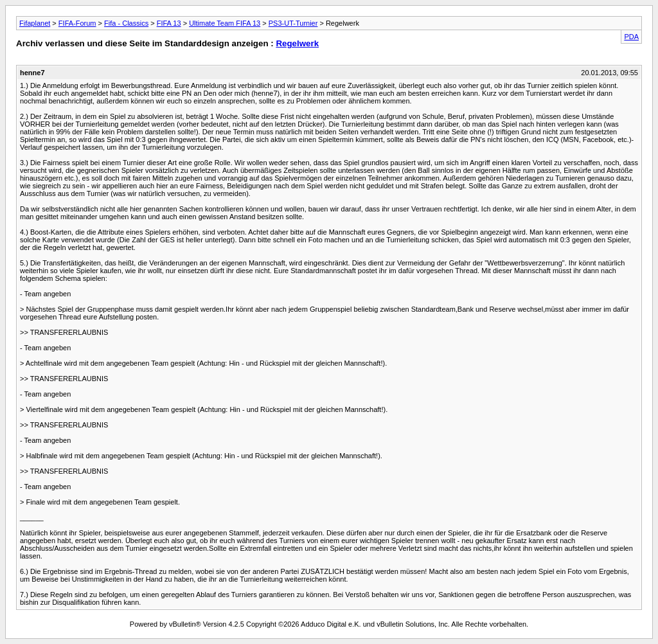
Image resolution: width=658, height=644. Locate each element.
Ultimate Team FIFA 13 (225, 23)
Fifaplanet (35, 23)
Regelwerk (297, 43)
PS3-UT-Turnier (293, 23)
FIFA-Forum (77, 23)
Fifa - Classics (126, 23)
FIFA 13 (169, 23)
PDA (631, 37)
